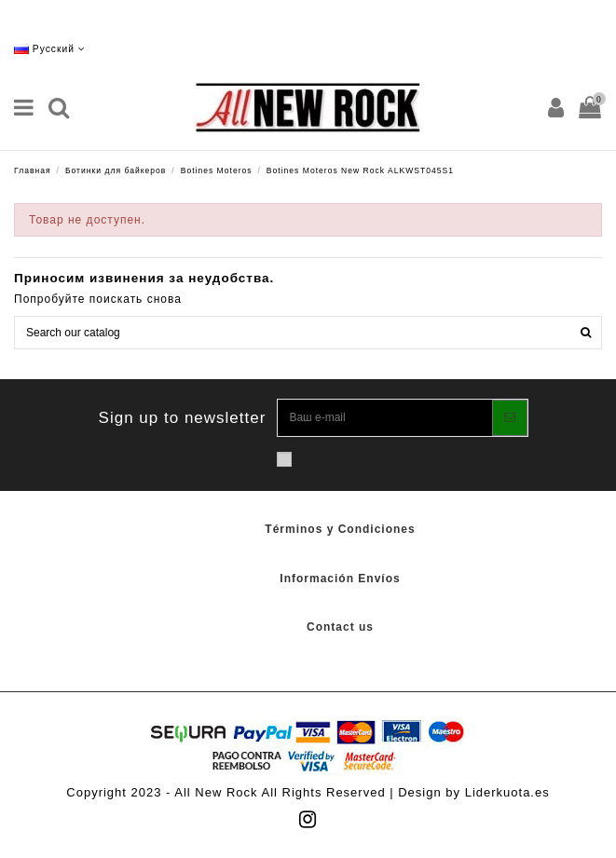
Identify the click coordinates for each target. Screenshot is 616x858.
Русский (50, 49)
